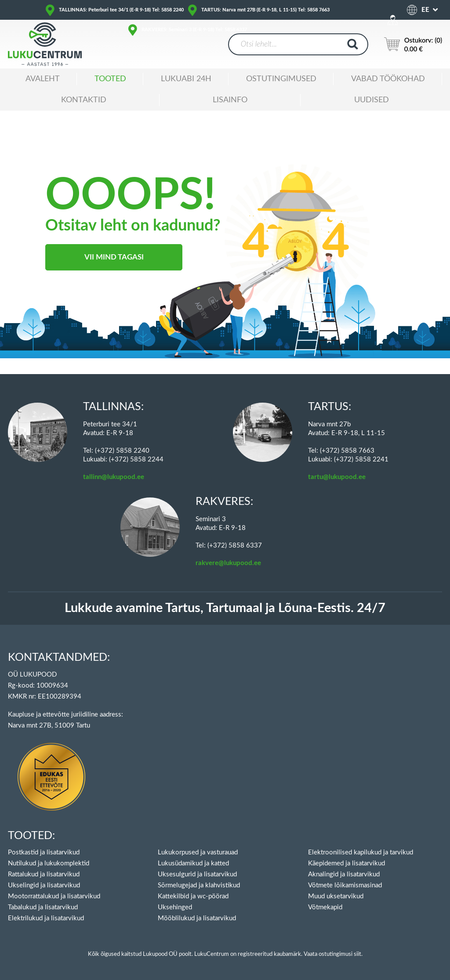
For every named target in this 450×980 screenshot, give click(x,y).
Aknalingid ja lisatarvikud (344, 874)
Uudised (372, 100)
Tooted (110, 79)
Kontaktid (84, 100)
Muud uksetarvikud (336, 896)
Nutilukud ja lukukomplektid (49, 863)
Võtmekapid (325, 907)
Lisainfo (230, 100)
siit (357, 954)
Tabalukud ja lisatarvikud (43, 907)
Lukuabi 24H (186, 79)
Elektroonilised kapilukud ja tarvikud (361, 852)
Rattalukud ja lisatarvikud (44, 874)
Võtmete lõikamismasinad (345, 885)
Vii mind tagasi (114, 257)
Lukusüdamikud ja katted (193, 863)
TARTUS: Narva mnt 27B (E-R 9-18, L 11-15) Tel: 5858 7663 (265, 10)
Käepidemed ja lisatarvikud (347, 863)
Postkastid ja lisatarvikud (44, 852)
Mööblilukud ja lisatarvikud (197, 918)
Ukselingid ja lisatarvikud (44, 885)
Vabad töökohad (388, 79)
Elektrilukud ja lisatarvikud (46, 918)
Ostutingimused (281, 79)
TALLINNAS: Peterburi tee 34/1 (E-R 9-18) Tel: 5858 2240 (121, 10)
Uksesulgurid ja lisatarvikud (197, 874)
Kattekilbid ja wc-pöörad (193, 896)
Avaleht (43, 79)
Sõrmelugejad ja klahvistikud (199, 885)
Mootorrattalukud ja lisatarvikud (54, 896)
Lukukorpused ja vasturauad (198, 852)
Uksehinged (175, 907)
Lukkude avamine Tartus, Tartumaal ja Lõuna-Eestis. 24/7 (225, 608)
